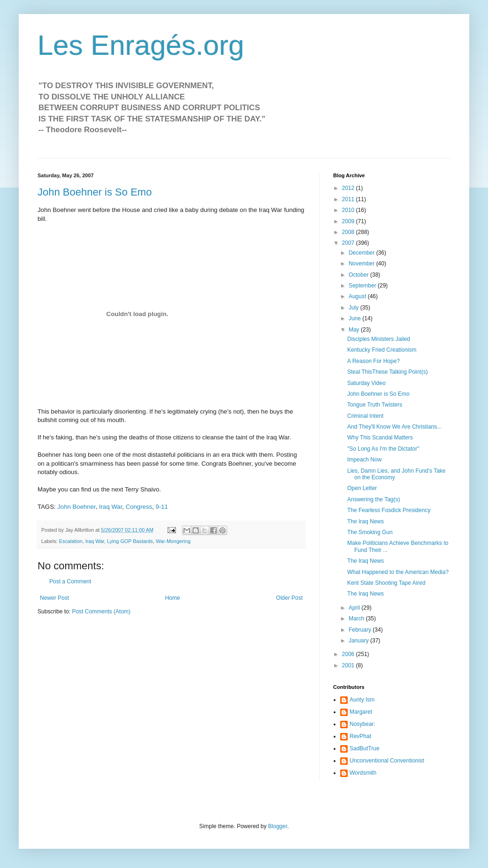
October (359, 275)
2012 (349, 188)
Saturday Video (366, 383)
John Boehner (76, 507)
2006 (349, 654)
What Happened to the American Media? (398, 572)
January (359, 641)
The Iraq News (366, 521)
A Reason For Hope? (374, 361)
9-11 (161, 507)
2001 (349, 665)
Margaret (361, 712)
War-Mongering (173, 541)
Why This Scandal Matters (380, 438)
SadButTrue (365, 748)
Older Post (289, 598)
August (358, 296)
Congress (139, 507)
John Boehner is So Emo (95, 192)
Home (173, 598)
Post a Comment (70, 581)
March (357, 619)
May (355, 330)
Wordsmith (363, 773)
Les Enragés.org (141, 45)
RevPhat (360, 736)
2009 (349, 221)
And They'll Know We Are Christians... (394, 427)
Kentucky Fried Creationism (382, 350)
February (361, 630)
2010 (349, 210)
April (355, 608)
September (363, 286)
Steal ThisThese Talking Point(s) (388, 372)
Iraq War (111, 507)
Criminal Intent (365, 416)
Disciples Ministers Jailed (379, 339)
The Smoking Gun (370, 532)
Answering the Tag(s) (374, 499)
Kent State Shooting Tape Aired (386, 583)
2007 (349, 243)
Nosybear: (362, 724)
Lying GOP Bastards (130, 541)
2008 (349, 232)
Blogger (278, 826)
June (355, 318)
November (362, 264)
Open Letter (362, 488)
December (362, 253)
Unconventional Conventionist (387, 761)
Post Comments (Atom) (101, 611)
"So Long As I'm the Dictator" (383, 449)
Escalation (71, 541)
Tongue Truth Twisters (375, 405)
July (355, 308)
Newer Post (54, 598)
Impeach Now (364, 460)
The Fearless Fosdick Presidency (389, 510)
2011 (349, 199)
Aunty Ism (362, 700)
